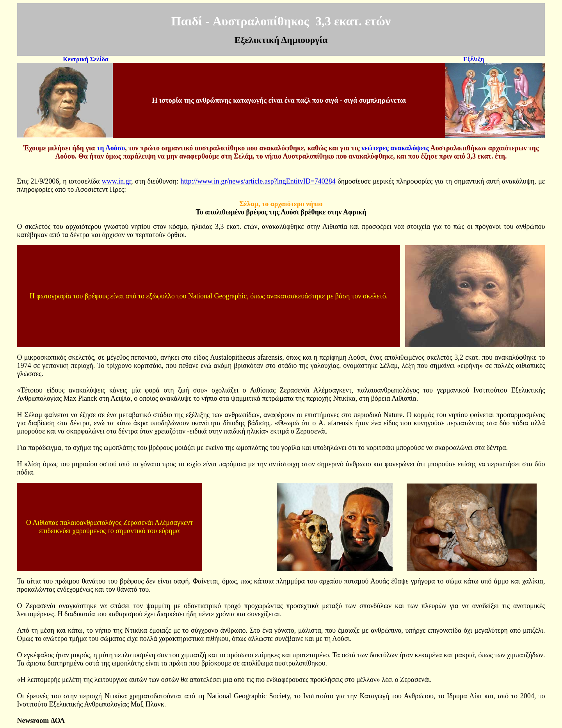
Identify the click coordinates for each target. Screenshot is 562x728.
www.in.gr (116, 181)
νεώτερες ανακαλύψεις (395, 148)
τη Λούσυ (111, 148)
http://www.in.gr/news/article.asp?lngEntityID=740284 (258, 181)
